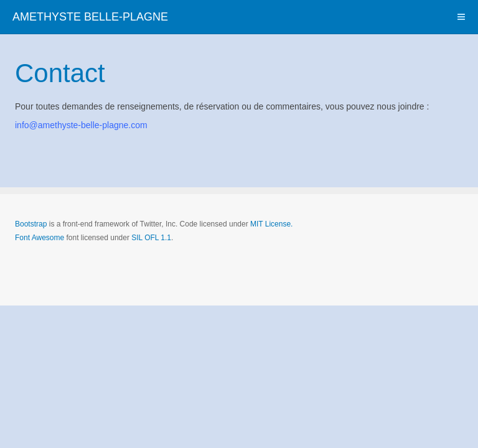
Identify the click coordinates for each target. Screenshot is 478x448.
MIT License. (271, 224)
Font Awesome (40, 238)
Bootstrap (31, 224)
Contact (60, 73)
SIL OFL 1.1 (151, 238)
